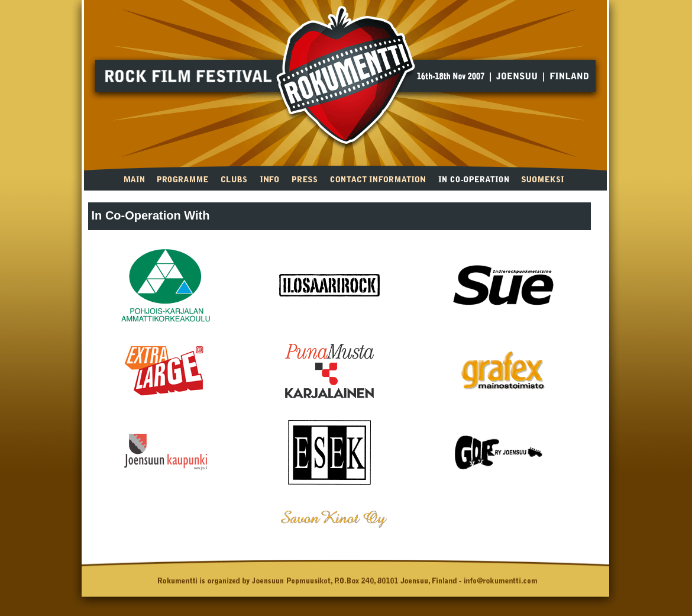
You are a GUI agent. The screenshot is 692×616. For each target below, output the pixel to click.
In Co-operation (473, 178)
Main (134, 178)
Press (305, 178)
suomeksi (543, 178)
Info (269, 178)
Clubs (234, 178)
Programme (183, 178)
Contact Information (378, 178)
